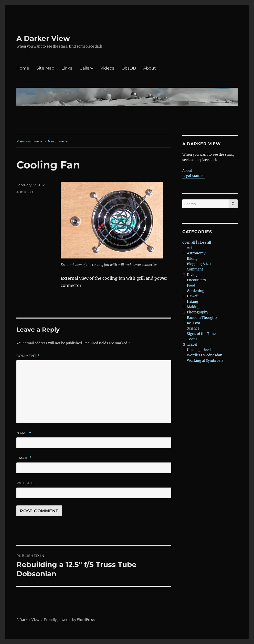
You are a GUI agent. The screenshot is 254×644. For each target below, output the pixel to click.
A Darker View (43, 38)
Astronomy (196, 253)
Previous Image (29, 141)
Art (189, 248)
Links (67, 68)
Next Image (58, 141)
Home (23, 68)
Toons (192, 339)
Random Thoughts (202, 318)
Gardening (196, 291)
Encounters (196, 280)
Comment (28, 356)
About (150, 68)
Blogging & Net (199, 264)
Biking (192, 259)
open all (189, 242)
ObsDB (129, 68)
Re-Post (194, 323)
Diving (192, 275)
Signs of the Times (202, 334)
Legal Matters (193, 176)
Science (193, 328)
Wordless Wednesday (204, 355)
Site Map (45, 68)
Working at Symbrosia (205, 361)
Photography (198, 312)
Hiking (193, 302)
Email (24, 458)
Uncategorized (199, 350)
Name (24, 433)
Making (193, 307)
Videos (107, 68)
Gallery (86, 68)
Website (25, 483)
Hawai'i (193, 296)
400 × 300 (25, 192)
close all (204, 242)
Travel (192, 344)
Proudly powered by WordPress (69, 620)
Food (191, 285)
